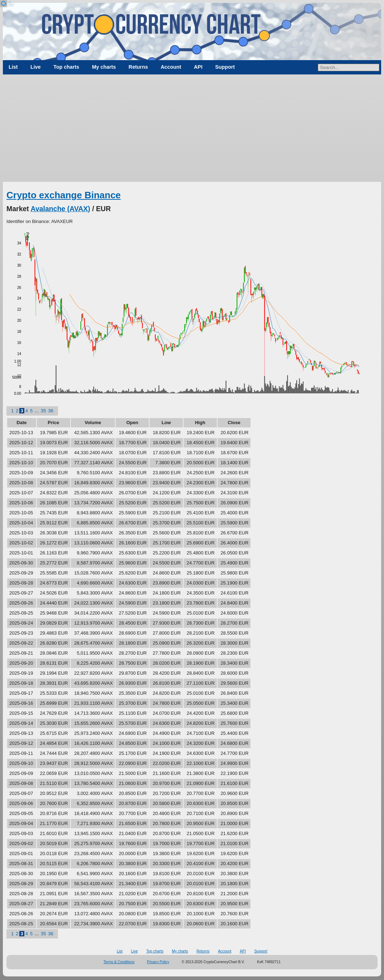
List (13, 67)
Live (36, 67)
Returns (138, 67)
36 (50, 411)
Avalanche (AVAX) (61, 209)
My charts (104, 67)
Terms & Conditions (119, 962)
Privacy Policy (158, 962)
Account (171, 67)
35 (43, 411)
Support (225, 67)
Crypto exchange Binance (64, 195)
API (198, 67)
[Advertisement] (192, 128)
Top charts (66, 67)
